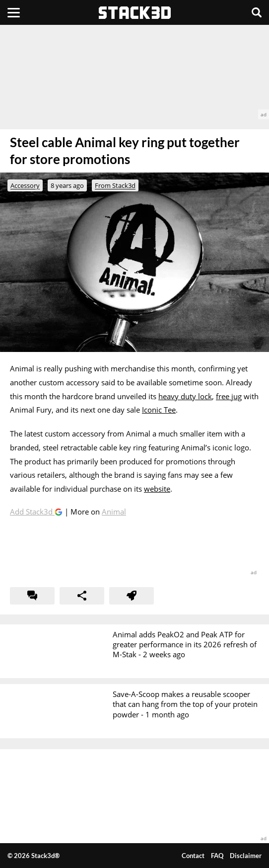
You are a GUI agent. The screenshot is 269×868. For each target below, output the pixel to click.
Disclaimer (246, 856)
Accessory (25, 185)
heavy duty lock (185, 396)
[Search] (257, 12)
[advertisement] (134, 72)
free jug (229, 396)
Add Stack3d (32, 512)
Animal (114, 512)
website (157, 489)
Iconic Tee (159, 410)
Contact (193, 856)
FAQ (217, 856)
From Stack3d (115, 185)
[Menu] (14, 12)
